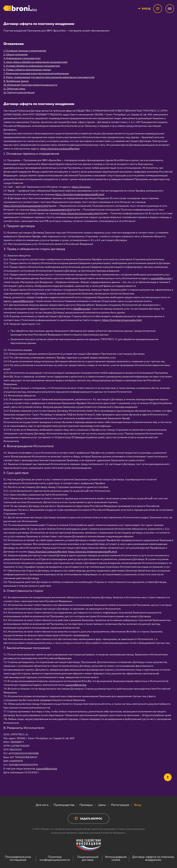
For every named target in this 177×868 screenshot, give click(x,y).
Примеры (86, 805)
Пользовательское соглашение (18, 859)
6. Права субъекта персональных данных (27, 70)
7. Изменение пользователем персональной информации (36, 74)
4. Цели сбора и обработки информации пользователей (35, 62)
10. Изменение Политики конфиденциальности (30, 85)
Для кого (42, 805)
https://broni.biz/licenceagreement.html (26, 206)
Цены (102, 805)
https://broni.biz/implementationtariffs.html (80, 195)
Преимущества (64, 805)
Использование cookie (116, 859)
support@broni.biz (161, 278)
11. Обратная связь (14, 89)
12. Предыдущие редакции (19, 93)
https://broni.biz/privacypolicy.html (80, 214)
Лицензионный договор (88, 859)
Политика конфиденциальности (55, 859)
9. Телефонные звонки (16, 81)
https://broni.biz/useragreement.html (51, 210)
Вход (138, 805)
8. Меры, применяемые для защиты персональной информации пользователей (49, 77)
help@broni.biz (82, 309)
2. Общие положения (16, 55)
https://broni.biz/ (81, 187)
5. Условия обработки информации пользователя (32, 66)
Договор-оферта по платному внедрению (153, 859)
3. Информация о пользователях (22, 58)
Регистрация (120, 805)
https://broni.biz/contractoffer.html (60, 149)
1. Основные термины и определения (25, 51)
